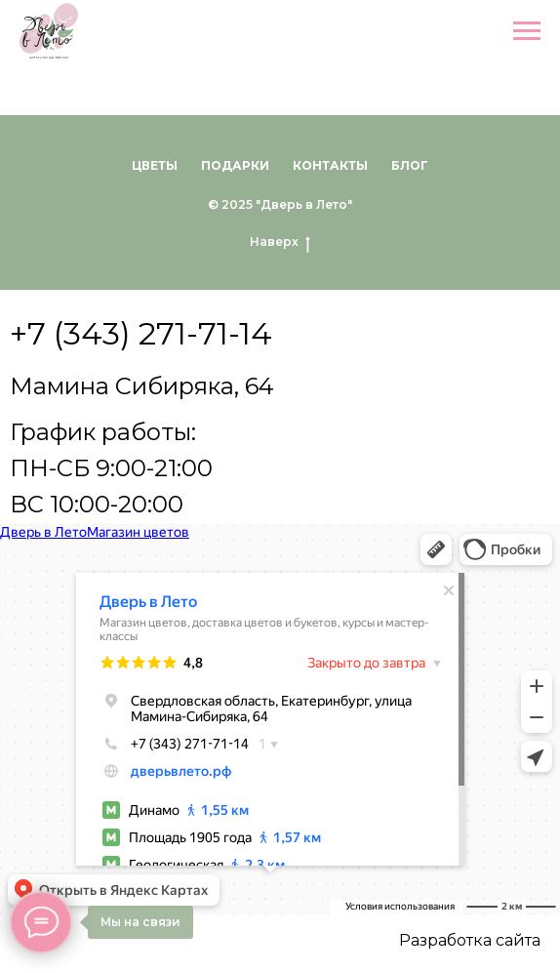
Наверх (280, 242)
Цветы (155, 165)
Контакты (330, 165)
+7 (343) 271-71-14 (141, 333)
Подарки (235, 165)
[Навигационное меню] (527, 31)
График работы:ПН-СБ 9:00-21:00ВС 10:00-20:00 (111, 468)
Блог (410, 165)
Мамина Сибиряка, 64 (142, 386)
